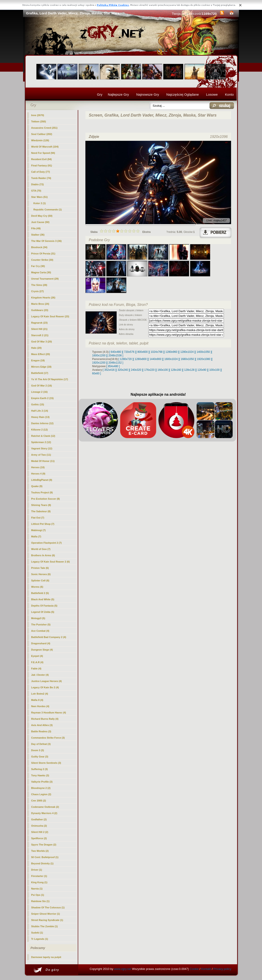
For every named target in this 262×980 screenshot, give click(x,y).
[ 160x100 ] (163, 370)
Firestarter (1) (39, 876)
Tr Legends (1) (40, 939)
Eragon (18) (38, 360)
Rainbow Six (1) (40, 901)
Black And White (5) (43, 599)
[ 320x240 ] (123, 370)
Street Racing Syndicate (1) (47, 920)
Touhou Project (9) (42, 492)
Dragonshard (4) (41, 643)
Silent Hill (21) (39, 329)
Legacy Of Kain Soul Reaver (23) (50, 316)
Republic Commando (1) (48, 210)
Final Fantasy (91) (42, 166)
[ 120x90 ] (202, 370)
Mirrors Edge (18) (41, 367)
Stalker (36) (38, 235)
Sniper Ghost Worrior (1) (45, 914)
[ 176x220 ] (149, 370)
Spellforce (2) (39, 838)
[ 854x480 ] (113, 366)
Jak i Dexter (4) (40, 675)
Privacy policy (222, 969)
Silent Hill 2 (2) (40, 832)
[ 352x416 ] (109, 370)
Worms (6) (37, 587)
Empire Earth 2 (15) (42, 398)
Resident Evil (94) (41, 159)
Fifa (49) (36, 228)
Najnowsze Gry (148, 94)
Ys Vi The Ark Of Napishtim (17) (50, 379)
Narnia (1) (37, 889)
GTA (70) (36, 191)
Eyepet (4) (37, 656)
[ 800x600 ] (142, 352)
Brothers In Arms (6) (43, 555)
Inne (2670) (38, 115)
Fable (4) (36, 669)
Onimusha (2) (39, 826)
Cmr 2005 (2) (39, 801)
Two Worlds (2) (40, 851)
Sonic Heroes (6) (41, 574)
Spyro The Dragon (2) (44, 845)
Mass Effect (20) (41, 354)
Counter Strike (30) (42, 260)
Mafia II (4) (37, 700)
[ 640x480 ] (116, 352)
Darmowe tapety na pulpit (46, 957)
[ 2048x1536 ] (115, 355)
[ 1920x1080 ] (204, 359)
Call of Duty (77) (41, 172)
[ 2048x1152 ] (115, 363)
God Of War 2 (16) (42, 386)
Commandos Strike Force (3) (48, 738)
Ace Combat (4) (40, 631)
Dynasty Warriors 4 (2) (44, 813)
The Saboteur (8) (41, 511)
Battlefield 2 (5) (40, 593)
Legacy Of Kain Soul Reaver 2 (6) (50, 562)
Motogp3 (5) (38, 618)
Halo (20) (36, 348)
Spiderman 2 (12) (41, 442)
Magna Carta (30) (41, 272)
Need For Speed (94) (43, 153)
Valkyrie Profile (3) (42, 782)
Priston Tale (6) (40, 568)
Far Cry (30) (38, 266)
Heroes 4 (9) (38, 474)
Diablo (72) (37, 184)
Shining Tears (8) (41, 505)
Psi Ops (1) (38, 895)
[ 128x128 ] (189, 370)
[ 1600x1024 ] (171, 359)
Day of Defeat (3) (41, 744)
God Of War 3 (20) (42, 342)
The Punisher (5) (41, 625)
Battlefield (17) (40, 373)
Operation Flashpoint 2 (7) (46, 543)
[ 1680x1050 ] (187, 359)
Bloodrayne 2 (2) (41, 788)
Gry (100, 94)
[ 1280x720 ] (126, 359)
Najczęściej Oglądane (183, 94)
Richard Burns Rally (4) (45, 719)
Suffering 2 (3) (39, 769)
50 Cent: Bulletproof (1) (45, 857)
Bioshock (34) (39, 247)
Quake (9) (37, 486)
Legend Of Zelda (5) (43, 612)
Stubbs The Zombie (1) (44, 926)
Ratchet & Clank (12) (43, 436)
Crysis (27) (37, 291)
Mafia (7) (36, 536)
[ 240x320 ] (136, 370)
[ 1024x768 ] (157, 352)
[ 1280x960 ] (171, 352)
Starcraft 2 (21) (40, 335)
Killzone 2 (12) (39, 430)
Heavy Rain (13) (40, 417)
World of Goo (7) (41, 549)
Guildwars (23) (40, 310)
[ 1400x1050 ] (203, 352)
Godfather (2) (39, 819)
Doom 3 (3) (38, 750)
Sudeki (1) (37, 933)
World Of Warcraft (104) (45, 147)
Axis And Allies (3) (42, 725)
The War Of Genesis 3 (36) (46, 241)
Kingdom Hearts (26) (43, 298)
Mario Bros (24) (40, 304)
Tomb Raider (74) (41, 178)
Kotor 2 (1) (40, 203)
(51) (39, 197)
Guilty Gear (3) (40, 757)
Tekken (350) (39, 121)
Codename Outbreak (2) (45, 807)
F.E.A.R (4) (37, 662)
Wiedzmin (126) (40, 140)
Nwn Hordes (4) (40, 706)
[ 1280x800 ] (141, 359)
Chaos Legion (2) (41, 794)
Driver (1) (37, 870)
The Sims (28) (39, 285)
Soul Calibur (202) (42, 134)
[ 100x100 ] (214, 370)
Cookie (194, 969)
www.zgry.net (123, 969)
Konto (229, 94)
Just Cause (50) (40, 222)
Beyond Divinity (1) (42, 863)
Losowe (212, 94)
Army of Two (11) (41, 455)
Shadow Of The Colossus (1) (48, 907)
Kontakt (206, 969)
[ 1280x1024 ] (187, 352)
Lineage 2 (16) (39, 392)
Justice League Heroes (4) (46, 681)
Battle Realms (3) (41, 731)
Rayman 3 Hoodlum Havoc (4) (49, 713)
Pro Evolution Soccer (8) (45, 499)
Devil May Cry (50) (42, 216)
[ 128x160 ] (176, 370)
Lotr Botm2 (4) (40, 694)
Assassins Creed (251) (44, 128)
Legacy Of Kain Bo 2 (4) (45, 687)
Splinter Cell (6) (40, 580)
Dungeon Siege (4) (42, 650)
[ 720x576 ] (129, 352)
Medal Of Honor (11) (43, 461)
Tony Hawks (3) (40, 775)
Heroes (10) (38, 467)
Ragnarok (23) (39, 323)
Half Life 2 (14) (40, 411)
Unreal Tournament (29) (45, 279)
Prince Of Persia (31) (43, 254)
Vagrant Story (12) (42, 448)
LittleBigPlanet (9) (42, 480)
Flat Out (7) (38, 518)
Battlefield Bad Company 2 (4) (49, 637)
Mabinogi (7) (38, 530)
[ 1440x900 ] (156, 359)
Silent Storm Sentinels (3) (46, 763)
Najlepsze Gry (118, 94)
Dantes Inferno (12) (42, 423)
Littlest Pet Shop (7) (43, 524)
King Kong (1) (39, 882)
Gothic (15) (38, 404)
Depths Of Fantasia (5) (44, 606)
